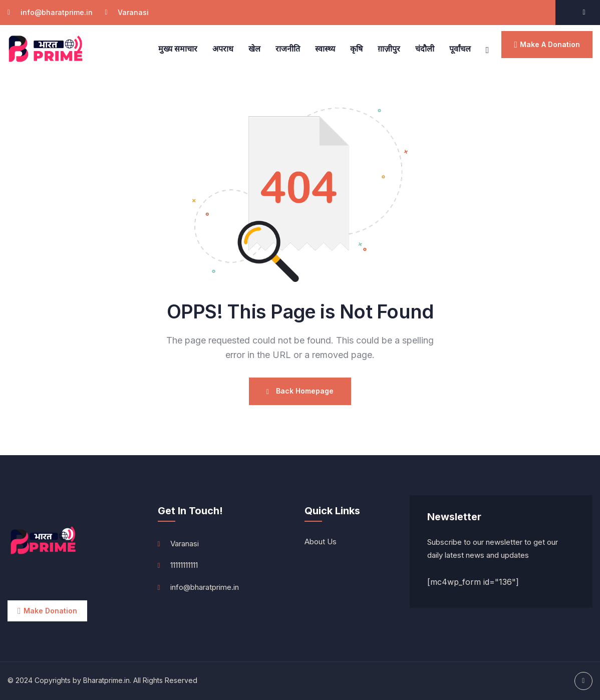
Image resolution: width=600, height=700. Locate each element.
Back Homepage (300, 391)
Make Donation (50, 611)
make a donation (550, 44)
